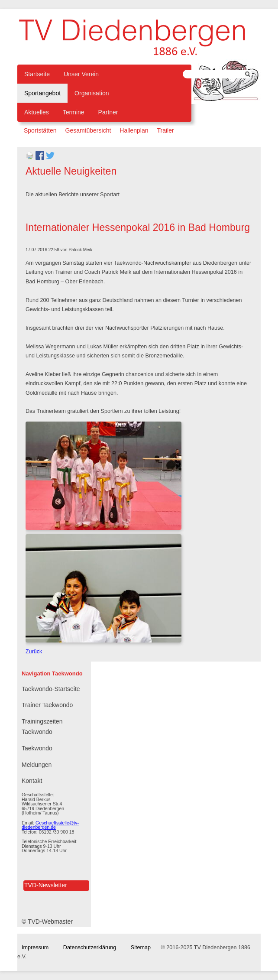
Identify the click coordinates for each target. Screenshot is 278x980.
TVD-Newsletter (46, 885)
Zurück (34, 652)
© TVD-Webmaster (47, 922)
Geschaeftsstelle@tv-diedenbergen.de (50, 825)
